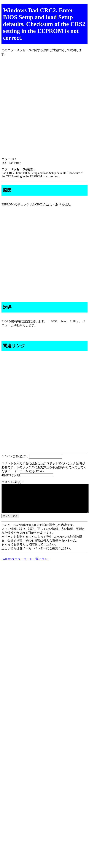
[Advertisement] (44, 110)
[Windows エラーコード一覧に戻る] (25, 565)
